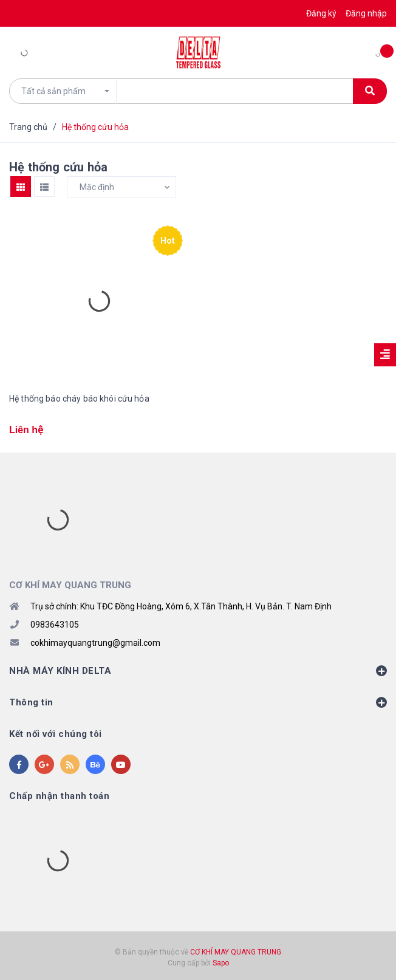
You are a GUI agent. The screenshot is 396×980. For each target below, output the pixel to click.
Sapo (221, 963)
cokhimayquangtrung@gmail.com (95, 643)
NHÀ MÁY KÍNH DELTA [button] (198, 671)
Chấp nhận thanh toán (59, 796)
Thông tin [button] (198, 702)
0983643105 (55, 625)
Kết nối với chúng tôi (56, 734)
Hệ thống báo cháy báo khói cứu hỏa (79, 399)
